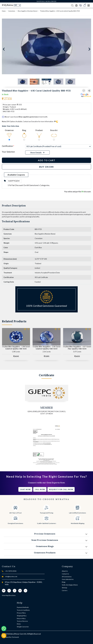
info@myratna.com (11, 576)
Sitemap (64, 588)
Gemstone (12, 11)
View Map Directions (9, 595)
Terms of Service (22, 621)
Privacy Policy (21, 613)
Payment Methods (23, 607)
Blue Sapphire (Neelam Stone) (28, 11)
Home (4, 11)
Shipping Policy (22, 616)
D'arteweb (15, 637)
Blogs (64, 582)
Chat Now (25, 489)
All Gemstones (67, 577)
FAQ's (19, 624)
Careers (65, 590)
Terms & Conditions (23, 610)
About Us (65, 571)
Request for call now (61, 489)
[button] (89, 91)
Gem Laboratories (68, 579)
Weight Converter (23, 627)
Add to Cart (47, 160)
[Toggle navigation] (89, 5)
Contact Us (65, 574)
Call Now (40, 489)
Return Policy (21, 618)
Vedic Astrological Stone (70, 585)
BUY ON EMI (47, 167)
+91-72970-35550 (11, 571)
